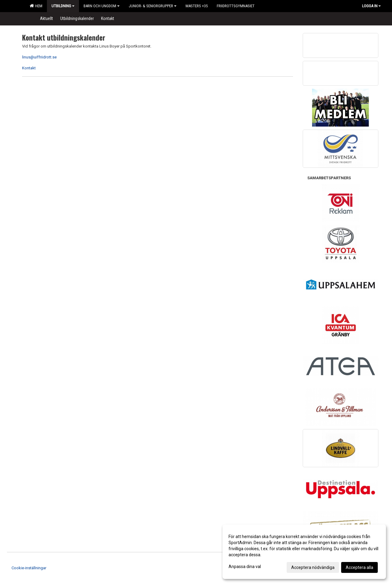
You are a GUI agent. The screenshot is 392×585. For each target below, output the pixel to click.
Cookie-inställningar (29, 568)
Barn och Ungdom (102, 6)
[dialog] (304, 552)
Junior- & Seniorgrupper (153, 6)
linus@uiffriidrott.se (39, 57)
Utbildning (63, 6)
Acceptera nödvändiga (313, 567)
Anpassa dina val (245, 567)
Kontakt (29, 68)
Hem (36, 6)
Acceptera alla (359, 567)
